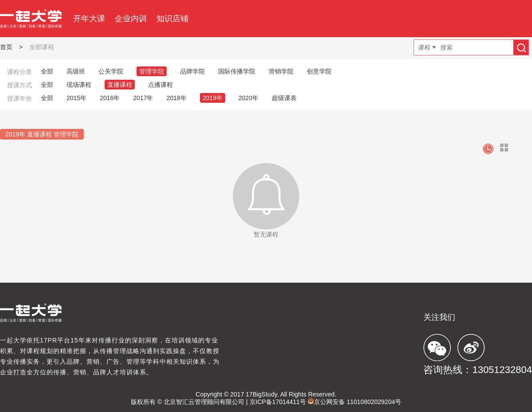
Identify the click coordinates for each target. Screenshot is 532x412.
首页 (6, 47)
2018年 (176, 98)
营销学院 (281, 71)
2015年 (76, 98)
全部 (47, 71)
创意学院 (319, 71)
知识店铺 (172, 19)
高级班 (76, 71)
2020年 (248, 98)
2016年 (110, 98)
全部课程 (42, 47)
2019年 (213, 98)
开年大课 (89, 19)
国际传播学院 (237, 71)
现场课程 (79, 85)
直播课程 (120, 85)
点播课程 (160, 85)
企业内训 (131, 19)
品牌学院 (192, 71)
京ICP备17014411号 (278, 402)
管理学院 (152, 71)
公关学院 (111, 71)
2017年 (143, 98)
